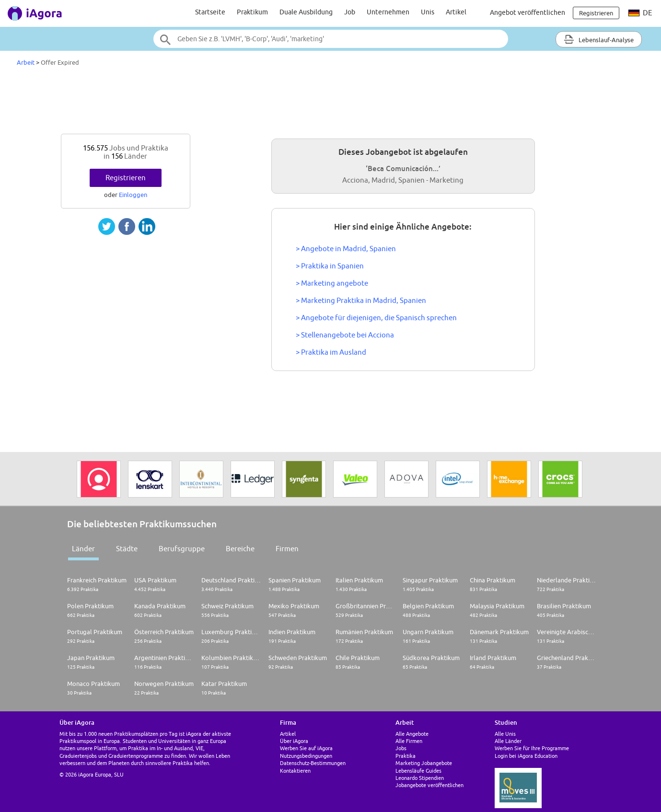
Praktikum (252, 12)
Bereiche (240, 549)
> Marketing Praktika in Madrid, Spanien (361, 300)
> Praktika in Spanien (330, 266)
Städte (127, 549)
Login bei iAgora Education (526, 756)
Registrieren (126, 178)
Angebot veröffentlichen (528, 12)
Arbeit (26, 62)
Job (350, 12)
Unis (428, 12)
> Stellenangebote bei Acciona (345, 335)
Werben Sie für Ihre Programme (532, 748)
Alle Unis (505, 734)
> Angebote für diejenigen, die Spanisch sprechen (376, 318)
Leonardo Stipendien (420, 778)
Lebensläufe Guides (418, 771)
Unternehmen (388, 12)
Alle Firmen (409, 741)
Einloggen (133, 195)
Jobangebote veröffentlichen (429, 785)
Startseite (210, 12)
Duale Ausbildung (306, 12)
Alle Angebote (412, 734)
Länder (83, 549)
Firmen (287, 549)
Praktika (406, 756)
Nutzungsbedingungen (306, 756)
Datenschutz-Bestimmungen (313, 763)
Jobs (401, 748)
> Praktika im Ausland (331, 352)
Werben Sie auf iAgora (306, 748)
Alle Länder (508, 741)
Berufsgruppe (182, 549)
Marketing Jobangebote (424, 763)
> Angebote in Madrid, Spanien (346, 249)
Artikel (456, 12)
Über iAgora (294, 741)
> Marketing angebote (332, 283)
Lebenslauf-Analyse (599, 39)
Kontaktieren (295, 771)
